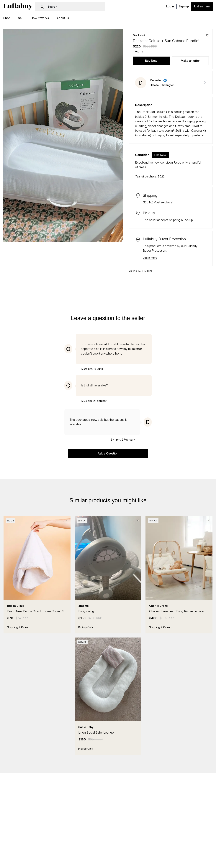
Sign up (184, 7)
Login (170, 7)
